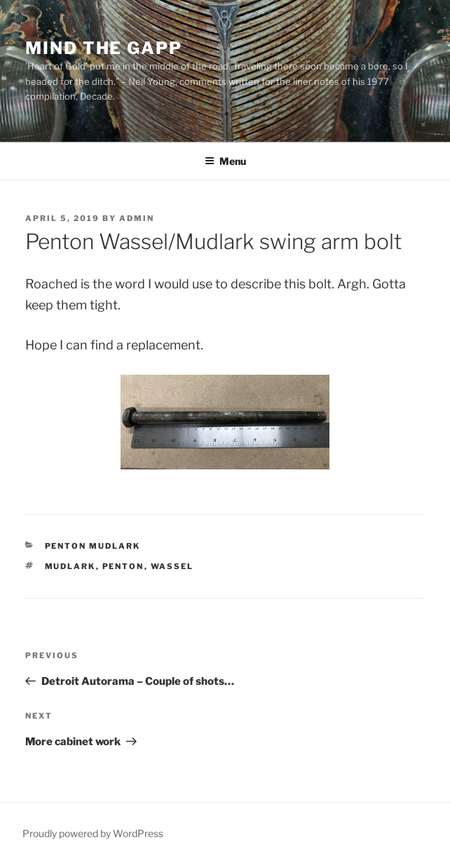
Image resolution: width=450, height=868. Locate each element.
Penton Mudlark (93, 546)
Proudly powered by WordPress (93, 833)
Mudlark (70, 566)
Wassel (172, 566)
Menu (225, 161)
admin (137, 218)
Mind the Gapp (104, 48)
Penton (123, 566)
